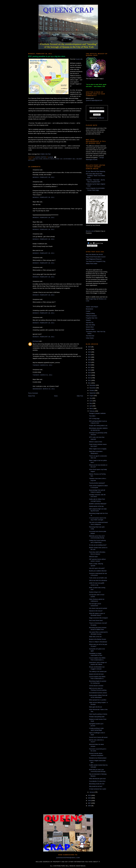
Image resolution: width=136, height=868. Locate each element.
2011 (90, 383)
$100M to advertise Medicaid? (98, 504)
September (93, 393)
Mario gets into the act (96, 707)
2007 (90, 803)
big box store (38, 159)
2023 (90, 352)
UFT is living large (94, 419)
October (92, 390)
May (91, 403)
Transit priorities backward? (97, 483)
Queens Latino (90, 329)
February (92, 411)
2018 (90, 365)
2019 (90, 362)
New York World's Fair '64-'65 (94, 255)
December (93, 385)
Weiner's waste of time (96, 442)
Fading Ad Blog (90, 313)
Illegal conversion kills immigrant (98, 618)
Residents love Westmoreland (98, 758)
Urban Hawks (90, 338)
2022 (90, 355)
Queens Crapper (41, 157)
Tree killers (92, 416)
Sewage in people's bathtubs (97, 413)
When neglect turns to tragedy (98, 449)
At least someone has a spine (98, 789)
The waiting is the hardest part (98, 671)
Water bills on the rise (95, 637)
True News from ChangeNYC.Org (96, 261)
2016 (90, 370)
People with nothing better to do (98, 426)
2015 (90, 373)
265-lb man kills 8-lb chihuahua (98, 580)
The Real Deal (90, 336)
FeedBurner (101, 118)
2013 (90, 378)
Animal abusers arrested (96, 686)
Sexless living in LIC (95, 592)
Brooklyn (47, 159)
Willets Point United (92, 264)
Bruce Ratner (55, 159)
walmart (79, 159)
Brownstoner (90, 309)
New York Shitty (90, 325)
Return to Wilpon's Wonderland (98, 642)
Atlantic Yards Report (92, 307)
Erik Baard (36, 341)
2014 (90, 375)
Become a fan (90, 231)
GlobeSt (88, 320)
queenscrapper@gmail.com (68, 858)
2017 (90, 367)
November (93, 388)
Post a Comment (33, 393)
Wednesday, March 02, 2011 (44, 389)
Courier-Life (79, 59)
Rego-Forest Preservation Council (96, 257)
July (91, 398)
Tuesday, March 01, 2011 (43, 365)
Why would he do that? (96, 786)
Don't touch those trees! (96, 620)
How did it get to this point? (97, 568)
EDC (61, 159)
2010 (90, 795)
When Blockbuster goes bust (97, 779)
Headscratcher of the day (96, 506)
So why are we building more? (98, 545)
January (92, 792)
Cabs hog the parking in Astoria (98, 714)
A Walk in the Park (45, 154)
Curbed (88, 311)
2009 (90, 798)
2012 (90, 380)
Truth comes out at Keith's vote (98, 578)
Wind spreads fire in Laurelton (98, 700)
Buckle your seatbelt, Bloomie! (98, 571)
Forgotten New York (92, 318)
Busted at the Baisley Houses (98, 639)
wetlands (31, 160)
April (91, 406)
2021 (90, 357)
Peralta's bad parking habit (97, 717)
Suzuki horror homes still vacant (98, 737)
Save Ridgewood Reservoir (94, 259)
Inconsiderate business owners (98, 693)
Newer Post (32, 396)
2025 (90, 347)
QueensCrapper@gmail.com (94, 100)
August (92, 396)
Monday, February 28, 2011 (44, 177)
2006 (90, 806)
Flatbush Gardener (91, 316)
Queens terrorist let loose (96, 674)
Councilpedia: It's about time (97, 781)
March (91, 408)
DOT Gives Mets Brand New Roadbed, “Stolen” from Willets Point (96, 176)
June (91, 401)
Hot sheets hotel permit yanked (98, 608)
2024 (90, 349)
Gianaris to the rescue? (96, 611)
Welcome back (93, 557)
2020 (90, 360)
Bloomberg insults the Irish (97, 784)
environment (68, 159)
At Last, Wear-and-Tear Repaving (96, 171)
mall (74, 159)
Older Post (80, 396)
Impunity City (90, 323)
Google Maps (93, 299)
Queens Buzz (90, 327)
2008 (90, 801)
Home (56, 396)
